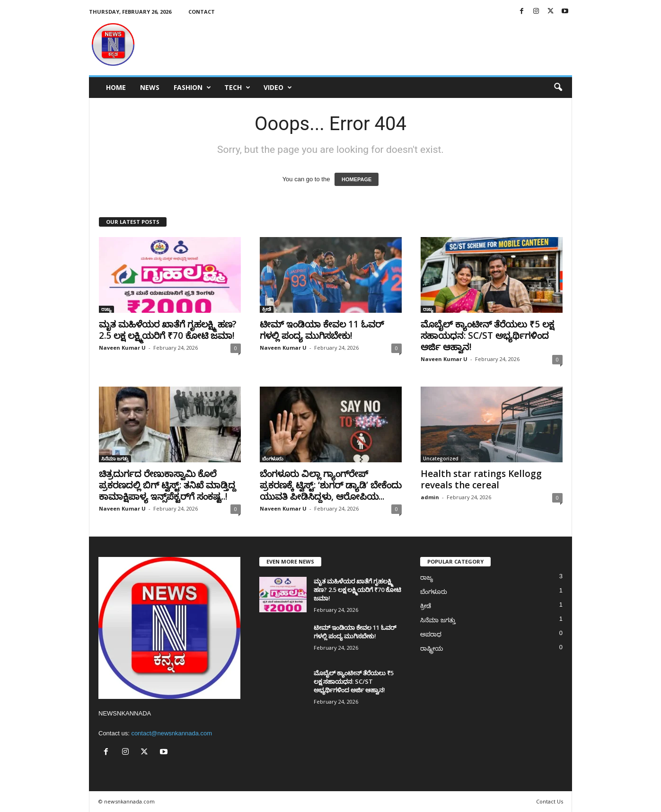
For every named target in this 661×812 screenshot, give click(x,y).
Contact (202, 12)
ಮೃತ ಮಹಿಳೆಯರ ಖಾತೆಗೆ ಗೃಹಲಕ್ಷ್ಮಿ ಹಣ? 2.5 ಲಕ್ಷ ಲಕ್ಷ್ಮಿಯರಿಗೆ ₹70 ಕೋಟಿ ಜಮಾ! (168, 330)
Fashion (192, 88)
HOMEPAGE (357, 179)
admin (430, 497)
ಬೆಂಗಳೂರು (273, 459)
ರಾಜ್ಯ (106, 309)
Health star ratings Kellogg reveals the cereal (481, 479)
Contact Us (550, 801)
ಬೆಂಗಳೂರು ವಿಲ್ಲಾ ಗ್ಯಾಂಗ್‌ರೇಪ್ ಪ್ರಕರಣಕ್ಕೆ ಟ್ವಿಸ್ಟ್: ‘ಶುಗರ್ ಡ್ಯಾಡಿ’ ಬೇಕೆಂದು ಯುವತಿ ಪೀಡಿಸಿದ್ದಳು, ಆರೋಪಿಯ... (331, 485)
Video (278, 88)
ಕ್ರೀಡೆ (267, 309)
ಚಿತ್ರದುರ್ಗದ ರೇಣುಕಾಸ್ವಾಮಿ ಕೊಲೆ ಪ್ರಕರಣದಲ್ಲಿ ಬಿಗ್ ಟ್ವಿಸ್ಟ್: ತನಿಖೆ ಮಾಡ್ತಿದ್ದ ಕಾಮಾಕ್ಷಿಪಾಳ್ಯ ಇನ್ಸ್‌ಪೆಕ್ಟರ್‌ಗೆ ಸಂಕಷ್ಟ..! (167, 485)
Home (116, 87)
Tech (237, 88)
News (150, 87)
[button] (558, 88)
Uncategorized (441, 459)
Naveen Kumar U (122, 348)
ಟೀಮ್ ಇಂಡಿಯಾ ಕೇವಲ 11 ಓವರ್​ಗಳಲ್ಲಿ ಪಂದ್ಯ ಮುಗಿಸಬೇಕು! (322, 330)
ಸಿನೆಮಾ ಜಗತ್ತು (115, 459)
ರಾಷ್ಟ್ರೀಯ (432, 649)
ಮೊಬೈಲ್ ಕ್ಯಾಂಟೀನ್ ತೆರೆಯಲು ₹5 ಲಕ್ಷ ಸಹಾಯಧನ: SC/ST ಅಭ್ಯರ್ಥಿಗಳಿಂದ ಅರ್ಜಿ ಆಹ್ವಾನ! (487, 335)
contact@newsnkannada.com (172, 733)
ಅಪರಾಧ (431, 634)
